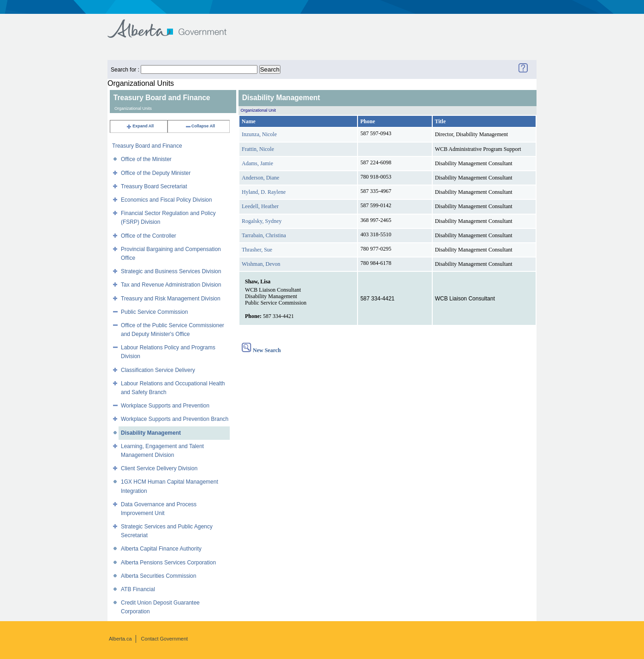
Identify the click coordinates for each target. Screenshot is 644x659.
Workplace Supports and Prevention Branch (175, 419)
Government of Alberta (175, 24)
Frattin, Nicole (258, 149)
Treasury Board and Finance (147, 146)
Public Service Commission (154, 312)
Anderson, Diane (260, 178)
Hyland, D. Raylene (264, 192)
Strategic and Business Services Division (171, 271)
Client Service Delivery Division (159, 468)
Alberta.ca (120, 639)
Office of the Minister (146, 159)
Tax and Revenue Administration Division (171, 285)
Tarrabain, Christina (264, 235)
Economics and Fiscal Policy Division (166, 200)
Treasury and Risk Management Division (171, 299)
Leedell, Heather (260, 206)
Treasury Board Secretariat (154, 186)
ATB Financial (138, 589)
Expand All (140, 126)
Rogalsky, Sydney (262, 221)
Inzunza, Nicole (259, 134)
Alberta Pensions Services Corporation (168, 563)
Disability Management (151, 433)
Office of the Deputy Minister (156, 173)
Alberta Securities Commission (158, 576)
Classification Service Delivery (158, 370)
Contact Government (165, 639)
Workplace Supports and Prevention (165, 406)
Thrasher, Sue (257, 250)
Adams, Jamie (257, 163)
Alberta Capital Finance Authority (161, 549)
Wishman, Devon (261, 264)
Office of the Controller (149, 236)
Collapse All (200, 126)
